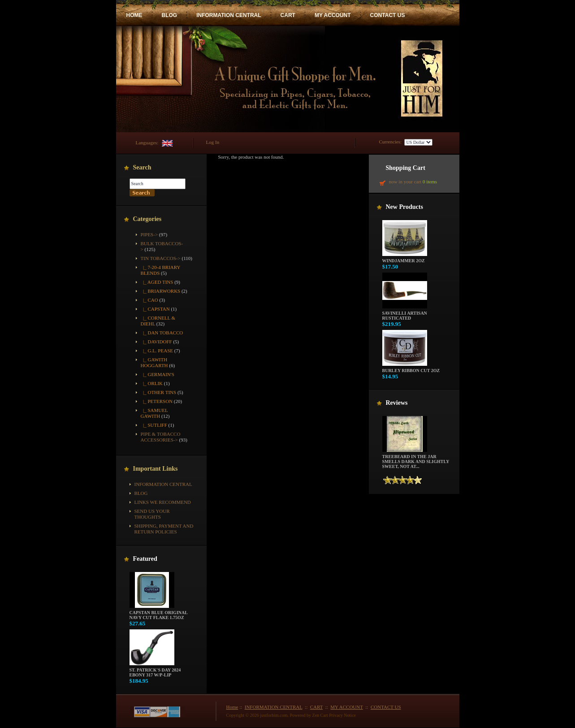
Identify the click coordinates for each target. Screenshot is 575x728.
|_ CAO (149, 300)
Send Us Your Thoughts (152, 514)
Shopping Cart (406, 168)
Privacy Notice (342, 715)
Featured (145, 559)
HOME (134, 15)
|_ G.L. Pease (157, 351)
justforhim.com (274, 715)
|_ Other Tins (159, 392)
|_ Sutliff (154, 425)
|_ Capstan (155, 309)
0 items (430, 182)
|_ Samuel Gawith (154, 413)
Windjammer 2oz (405, 259)
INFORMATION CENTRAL (229, 15)
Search (142, 167)
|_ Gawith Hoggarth (154, 362)
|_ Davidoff (156, 342)
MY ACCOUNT (333, 15)
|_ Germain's (158, 374)
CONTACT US (388, 15)
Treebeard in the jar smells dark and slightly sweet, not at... (416, 459)
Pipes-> (149, 234)
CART (288, 15)
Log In (213, 142)
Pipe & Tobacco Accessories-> (161, 437)
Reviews (397, 403)
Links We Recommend (163, 502)
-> (161, 258)
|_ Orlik (152, 383)
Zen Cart (320, 715)
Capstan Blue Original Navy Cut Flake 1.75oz (159, 613)
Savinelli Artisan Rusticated (405, 314)
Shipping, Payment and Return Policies (164, 529)
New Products (404, 207)
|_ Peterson (157, 401)
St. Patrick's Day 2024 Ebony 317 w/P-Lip (155, 670)
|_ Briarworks (161, 291)
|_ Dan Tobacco (162, 333)
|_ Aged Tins (157, 282)
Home (232, 707)
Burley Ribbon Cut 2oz (411, 368)
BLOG (170, 15)
